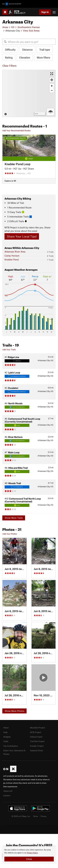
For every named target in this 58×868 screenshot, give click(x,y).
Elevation (25, 57)
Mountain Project (37, 728)
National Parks (37, 750)
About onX (8, 791)
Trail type (45, 50)
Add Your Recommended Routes (16, 130)
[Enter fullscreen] (52, 74)
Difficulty (10, 50)
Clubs (6, 741)
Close (29, 859)
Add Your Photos (10, 534)
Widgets (7, 737)
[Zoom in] (52, 86)
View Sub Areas (31, 31)
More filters (43, 57)
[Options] (50, 112)
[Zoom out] (52, 90)
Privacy (44, 816)
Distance (27, 50)
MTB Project (35, 732)
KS (13, 27)
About (6, 728)
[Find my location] (52, 80)
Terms (36, 816)
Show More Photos (14, 711)
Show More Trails (14, 518)
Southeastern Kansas (29, 27)
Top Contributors (11, 746)
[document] (29, 855)
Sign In (45, 12)
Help (5, 732)
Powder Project (37, 746)
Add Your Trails (9, 349)
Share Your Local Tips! (22, 236)
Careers (7, 795)
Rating (9, 57)
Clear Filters (9, 66)
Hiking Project (36, 737)
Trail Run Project (37, 741)
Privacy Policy (32, 853)
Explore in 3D (10, 181)
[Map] (29, 93)
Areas (5, 27)
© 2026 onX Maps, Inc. (21, 816)
